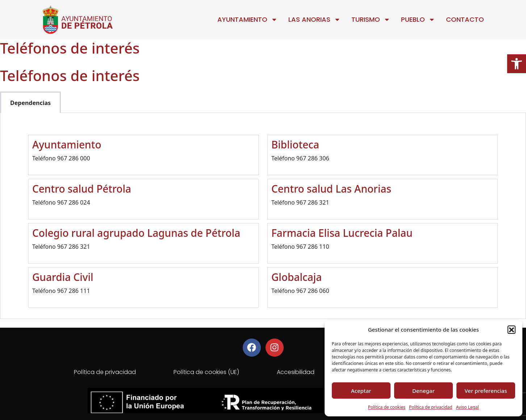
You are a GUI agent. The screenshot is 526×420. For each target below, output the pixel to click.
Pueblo (418, 20)
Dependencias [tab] (30, 103)
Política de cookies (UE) (206, 372)
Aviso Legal (467, 407)
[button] (517, 64)
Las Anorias (314, 20)
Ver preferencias (486, 391)
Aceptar (361, 391)
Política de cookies (387, 407)
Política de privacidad (431, 407)
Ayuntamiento (247, 20)
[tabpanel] (263, 216)
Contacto (465, 19)
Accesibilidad (296, 372)
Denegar (423, 391)
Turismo (371, 20)
